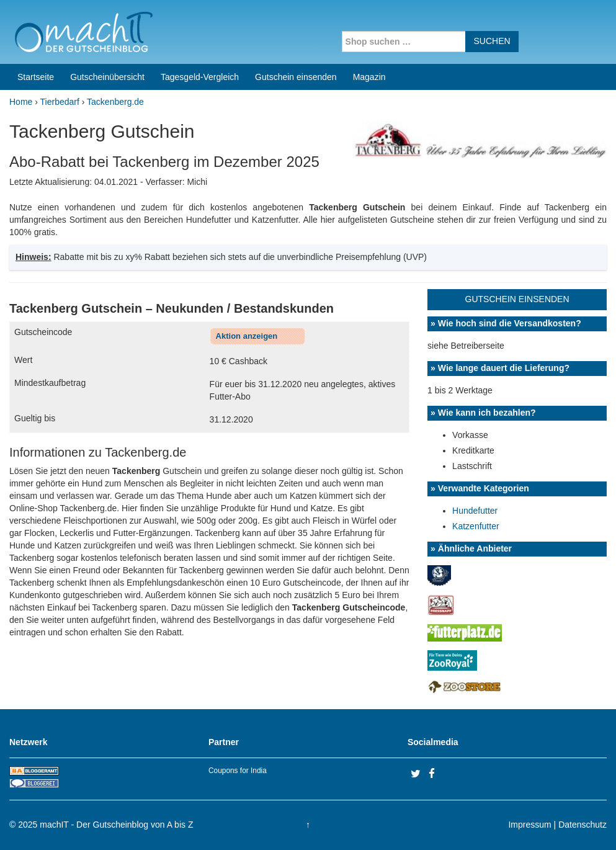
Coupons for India (238, 771)
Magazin (369, 77)
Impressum (529, 825)
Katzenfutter (476, 526)
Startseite (36, 77)
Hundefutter (475, 511)
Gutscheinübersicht (107, 77)
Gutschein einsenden (296, 77)
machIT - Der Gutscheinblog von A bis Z (116, 825)
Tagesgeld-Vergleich (200, 77)
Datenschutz (583, 825)
